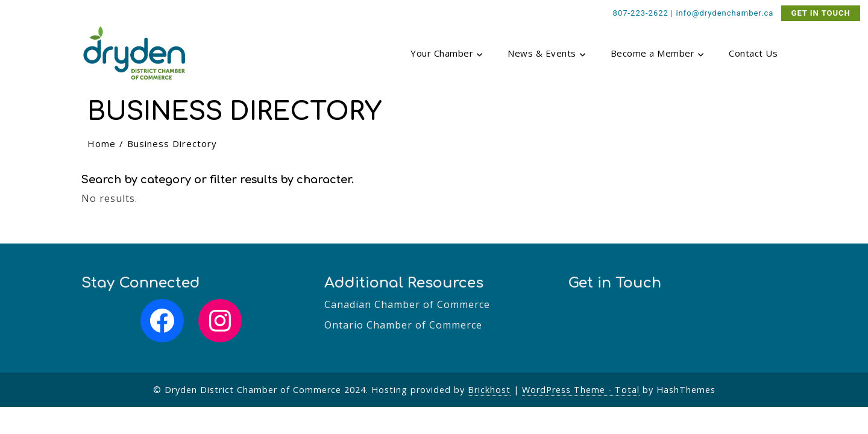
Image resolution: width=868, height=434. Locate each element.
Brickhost (489, 390)
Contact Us (753, 53)
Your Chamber (447, 54)
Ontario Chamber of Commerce (403, 325)
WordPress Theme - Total (581, 390)
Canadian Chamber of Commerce (407, 304)
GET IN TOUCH (821, 13)
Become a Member (658, 54)
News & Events (547, 54)
